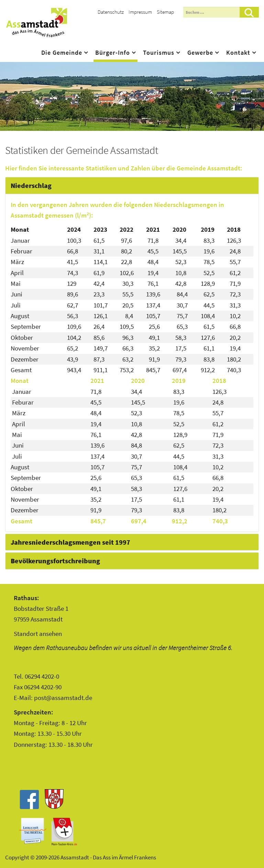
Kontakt (238, 53)
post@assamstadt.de (63, 698)
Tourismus (159, 53)
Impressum (140, 12)
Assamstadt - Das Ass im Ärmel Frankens (36, 22)
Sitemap (165, 12)
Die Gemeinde (62, 53)
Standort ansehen (38, 634)
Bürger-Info (113, 53)
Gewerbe (200, 53)
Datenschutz (111, 12)
